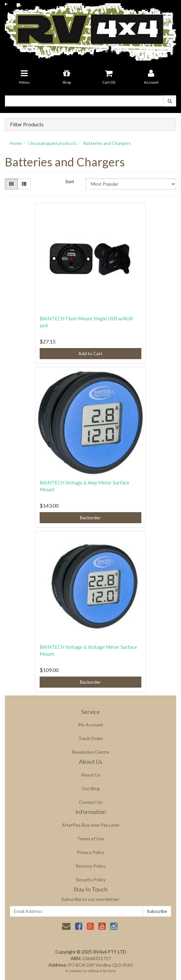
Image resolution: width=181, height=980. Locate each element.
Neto (112, 971)
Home (16, 143)
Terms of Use (91, 839)
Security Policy (91, 880)
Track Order (91, 738)
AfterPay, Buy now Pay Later (91, 825)
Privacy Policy (90, 852)
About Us (91, 775)
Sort (70, 182)
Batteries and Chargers (107, 143)
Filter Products (27, 124)
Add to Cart (90, 353)
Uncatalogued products (53, 143)
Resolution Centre (91, 752)
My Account (91, 725)
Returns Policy (90, 866)
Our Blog (91, 788)
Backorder (90, 518)
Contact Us (91, 802)
